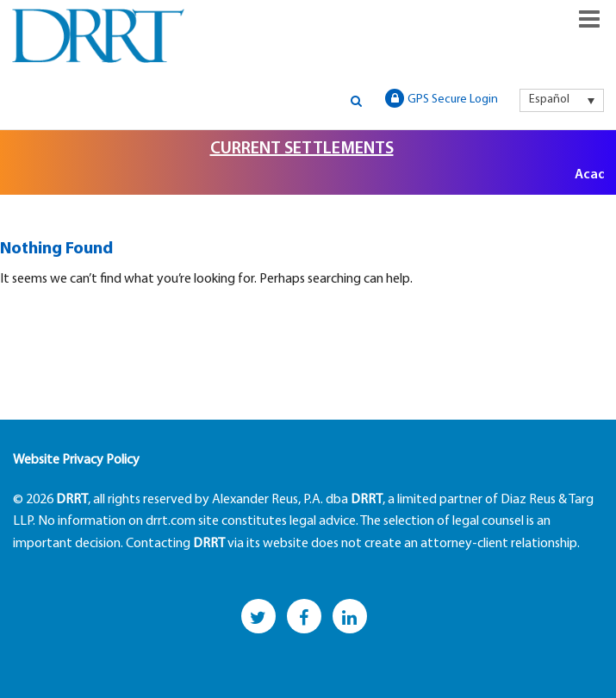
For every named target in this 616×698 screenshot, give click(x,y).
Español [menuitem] (549, 100)
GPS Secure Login (442, 98)
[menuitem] (562, 100)
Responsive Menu (589, 19)
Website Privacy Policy (76, 460)
